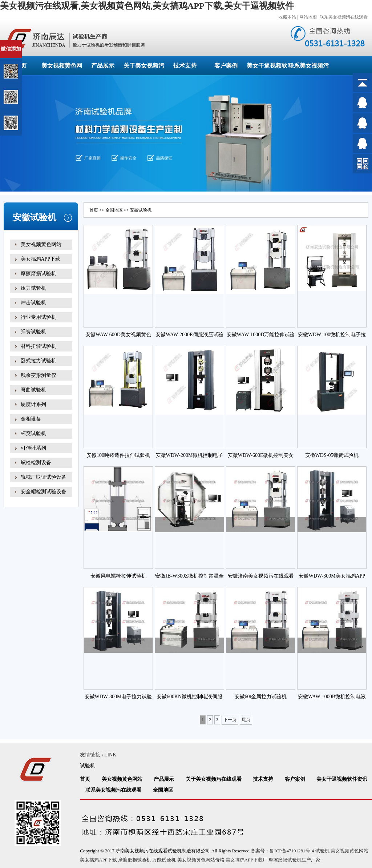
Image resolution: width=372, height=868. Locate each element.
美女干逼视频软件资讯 (342, 779)
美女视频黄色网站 (41, 244)
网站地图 (308, 17)
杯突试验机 (33, 433)
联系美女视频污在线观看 (344, 17)
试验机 (88, 766)
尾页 (246, 720)
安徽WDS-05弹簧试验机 (332, 455)
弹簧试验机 (33, 332)
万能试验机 (164, 860)
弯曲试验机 (33, 390)
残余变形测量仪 (39, 375)
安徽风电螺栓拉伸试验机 (118, 576)
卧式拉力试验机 (39, 361)
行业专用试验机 (39, 317)
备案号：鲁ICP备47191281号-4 (282, 851)
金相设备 (31, 419)
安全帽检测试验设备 (44, 492)
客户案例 (226, 66)
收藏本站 (287, 17)
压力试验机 (33, 288)
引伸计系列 (33, 448)
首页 (94, 210)
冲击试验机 (33, 303)
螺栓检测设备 (36, 463)
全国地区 (114, 210)
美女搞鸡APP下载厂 (246, 860)
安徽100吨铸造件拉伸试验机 (118, 455)
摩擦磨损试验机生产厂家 (294, 860)
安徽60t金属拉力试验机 (261, 697)
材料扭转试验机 (39, 346)
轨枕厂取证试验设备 (44, 477)
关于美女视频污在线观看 (214, 779)
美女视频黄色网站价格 (201, 860)
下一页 (230, 720)
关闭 (37, 43)
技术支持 (185, 66)
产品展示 (103, 66)
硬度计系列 (33, 404)
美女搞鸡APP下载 (41, 259)
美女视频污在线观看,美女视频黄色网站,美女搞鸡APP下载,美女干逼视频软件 (147, 6)
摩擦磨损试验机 (39, 274)
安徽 (134, 210)
